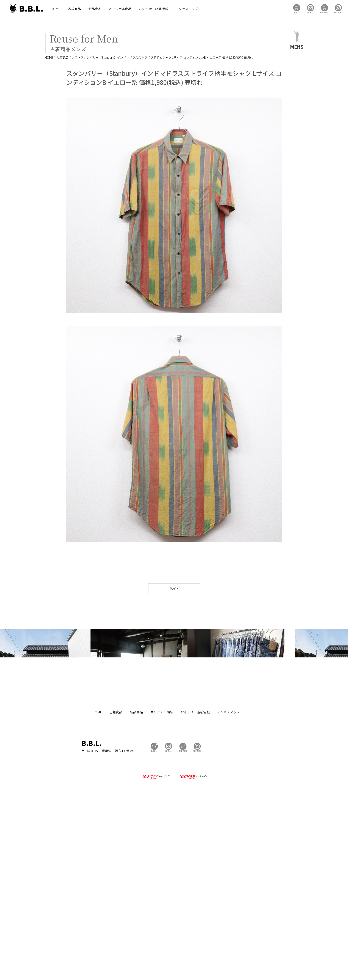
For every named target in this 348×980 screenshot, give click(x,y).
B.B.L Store (297, 9)
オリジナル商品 (120, 9)
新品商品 (95, 9)
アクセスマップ (187, 9)
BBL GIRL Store (325, 9)
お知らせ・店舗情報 (154, 9)
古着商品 (74, 9)
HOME (55, 9)
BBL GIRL (338, 9)
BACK (174, 589)
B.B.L (26, 9)
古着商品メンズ (67, 57)
